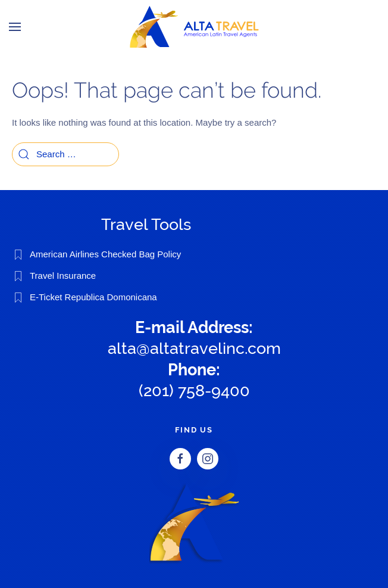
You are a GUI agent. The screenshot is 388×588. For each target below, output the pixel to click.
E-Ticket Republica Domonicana (93, 297)
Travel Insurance (63, 276)
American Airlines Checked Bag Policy (105, 254)
